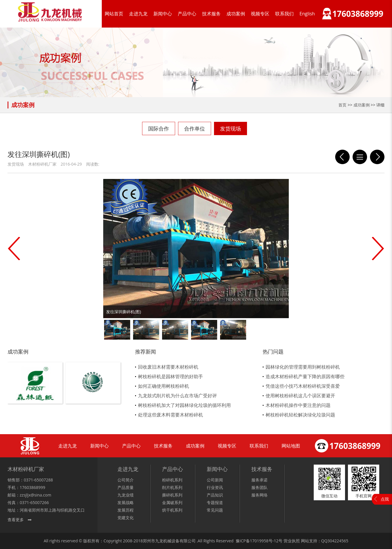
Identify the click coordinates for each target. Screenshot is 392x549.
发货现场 (231, 128)
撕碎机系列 (172, 495)
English (307, 14)
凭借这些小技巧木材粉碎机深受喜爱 (303, 386)
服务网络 (259, 495)
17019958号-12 (264, 541)
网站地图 (291, 446)
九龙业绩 (126, 495)
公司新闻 (215, 480)
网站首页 (114, 14)
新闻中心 (163, 14)
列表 (360, 157)
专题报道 (215, 502)
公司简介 (126, 480)
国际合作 (159, 128)
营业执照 (292, 541)
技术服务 (211, 14)
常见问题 (215, 510)
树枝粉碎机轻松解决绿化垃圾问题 (300, 415)
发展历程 (126, 510)
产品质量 (126, 487)
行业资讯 (215, 487)
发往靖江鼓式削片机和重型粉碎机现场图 (342, 157)
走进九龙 (138, 14)
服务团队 (259, 487)
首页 (342, 105)
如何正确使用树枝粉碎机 (164, 386)
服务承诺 (259, 480)
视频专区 (260, 14)
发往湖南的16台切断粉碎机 (377, 157)
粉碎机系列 (172, 480)
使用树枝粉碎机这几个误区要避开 (300, 396)
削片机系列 (172, 487)
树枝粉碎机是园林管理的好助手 (170, 376)
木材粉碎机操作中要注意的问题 (298, 405)
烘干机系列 (172, 510)
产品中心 (187, 14)
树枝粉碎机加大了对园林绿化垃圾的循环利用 (184, 405)
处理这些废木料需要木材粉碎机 (170, 415)
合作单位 (195, 128)
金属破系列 (172, 502)
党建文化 (126, 518)
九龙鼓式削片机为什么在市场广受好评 (177, 396)
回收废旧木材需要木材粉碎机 (168, 367)
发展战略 (126, 502)
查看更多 (16, 520)
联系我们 (284, 14)
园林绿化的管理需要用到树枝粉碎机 (303, 367)
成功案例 (236, 14)
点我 (385, 499)
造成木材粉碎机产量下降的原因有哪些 (305, 376)
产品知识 (215, 495)
